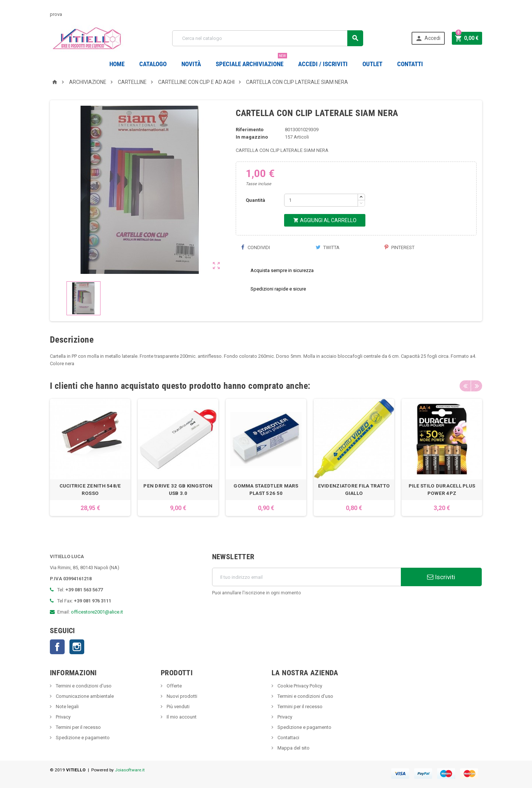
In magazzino (252, 137)
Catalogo (153, 64)
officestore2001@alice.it (97, 612)
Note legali (67, 707)
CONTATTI (410, 64)
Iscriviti (441, 577)
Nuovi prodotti (181, 696)
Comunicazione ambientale (84, 696)
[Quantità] (321, 200)
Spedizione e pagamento (82, 738)
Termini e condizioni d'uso (83, 686)
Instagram (77, 647)
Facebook (57, 647)
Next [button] (477, 386)
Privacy (63, 717)
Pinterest (400, 247)
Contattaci (288, 738)
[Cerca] (268, 38)
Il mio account (181, 717)
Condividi (256, 247)
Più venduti (178, 707)
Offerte (174, 686)
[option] (90, 457)
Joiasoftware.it (130, 770)
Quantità (255, 200)
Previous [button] (465, 386)
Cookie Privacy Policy (299, 686)
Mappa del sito (293, 748)
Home (117, 64)
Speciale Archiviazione (251, 61)
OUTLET (372, 64)
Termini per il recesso (78, 727)
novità (191, 64)
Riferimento (250, 130)
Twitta (328, 247)
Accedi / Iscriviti (323, 64)
